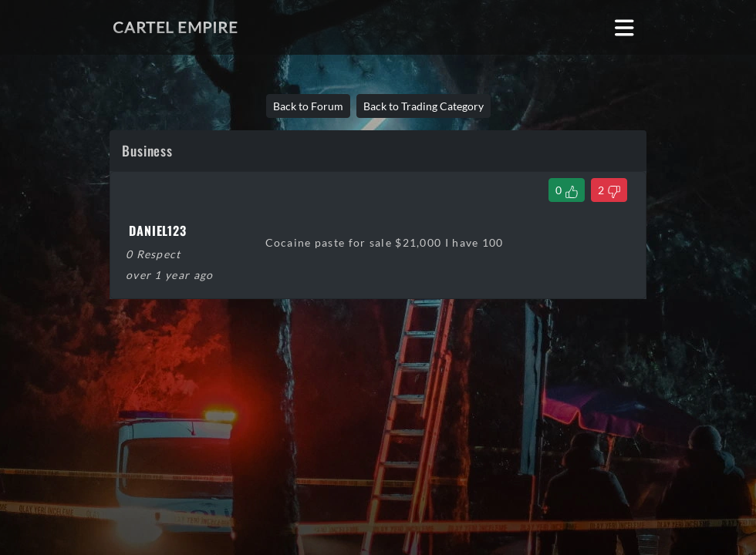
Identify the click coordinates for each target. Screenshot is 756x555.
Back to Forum (308, 106)
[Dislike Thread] (609, 190)
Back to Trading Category (424, 106)
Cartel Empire (175, 27)
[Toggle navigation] (624, 27)
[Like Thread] (567, 190)
